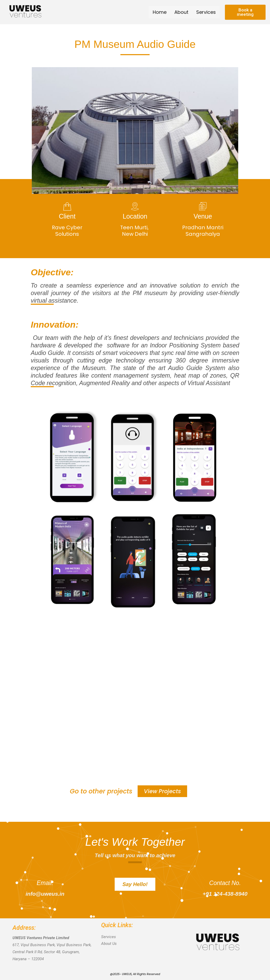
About (181, 12)
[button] (245, 12)
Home (160, 12)
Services (206, 12)
